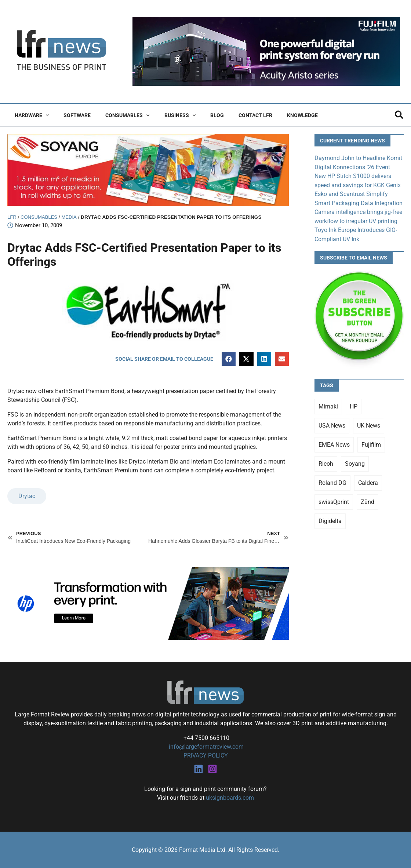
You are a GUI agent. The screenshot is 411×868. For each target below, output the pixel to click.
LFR (12, 217)
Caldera (368, 481)
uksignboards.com (230, 797)
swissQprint (334, 500)
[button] (43, 115)
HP (354, 405)
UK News (369, 424)
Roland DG (332, 481)
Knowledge (274, 115)
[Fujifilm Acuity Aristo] (266, 51)
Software (70, 115)
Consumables (116, 115)
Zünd (368, 500)
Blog (197, 115)
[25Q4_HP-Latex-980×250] (148, 603)
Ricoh (326, 462)
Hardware (30, 115)
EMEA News (334, 443)
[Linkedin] (199, 769)
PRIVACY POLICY (206, 756)
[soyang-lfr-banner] (148, 170)
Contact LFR (231, 115)
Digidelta (330, 519)
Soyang (355, 462)
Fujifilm (371, 443)
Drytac (27, 496)
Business (165, 115)
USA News (332, 424)
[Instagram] (212, 769)
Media (71, 217)
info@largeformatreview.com (205, 747)
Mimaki (328, 405)
